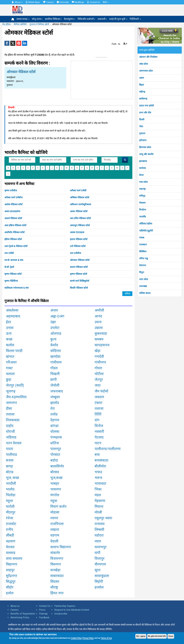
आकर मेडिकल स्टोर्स (79, 211)
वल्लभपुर (101, 547)
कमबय (99, 339)
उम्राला (99, 328)
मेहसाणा (100, 501)
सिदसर (55, 582)
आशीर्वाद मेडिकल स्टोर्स (14, 232)
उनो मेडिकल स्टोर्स (78, 246)
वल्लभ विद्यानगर (61, 547)
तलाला (10, 414)
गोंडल (54, 368)
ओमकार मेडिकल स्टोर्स (80, 260)
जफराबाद (57, 391)
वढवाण (11, 541)
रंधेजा (10, 518)
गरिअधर (11, 362)
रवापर (54, 518)
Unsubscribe (61, 614)
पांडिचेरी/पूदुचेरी (146, 231)
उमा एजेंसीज (75, 253)
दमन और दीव (145, 113)
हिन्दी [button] (106, 2)
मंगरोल (55, 495)
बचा (97, 455)
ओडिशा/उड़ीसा (146, 224)
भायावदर (100, 484)
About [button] (17, 2)
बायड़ (9, 466)
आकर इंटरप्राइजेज (12, 211)
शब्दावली (102, 19)
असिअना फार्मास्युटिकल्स (80, 204)
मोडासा (55, 512)
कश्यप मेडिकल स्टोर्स (79, 267)
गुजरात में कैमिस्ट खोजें (39, 24)
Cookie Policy (76, 638)
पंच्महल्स (56, 437)
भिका (98, 489)
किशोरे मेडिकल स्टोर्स (79, 288)
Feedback (44, 617)
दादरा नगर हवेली (146, 106)
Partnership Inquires (65, 606)
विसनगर (56, 564)
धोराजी (10, 432)
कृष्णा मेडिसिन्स (11, 281)
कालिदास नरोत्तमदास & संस (17, 288)
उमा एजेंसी (9, 253)
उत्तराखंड (143, 286)
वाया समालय (14, 559)
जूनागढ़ (11, 391)
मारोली (10, 507)
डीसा (9, 409)
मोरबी (98, 512)
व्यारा (98, 541)
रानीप (10, 530)
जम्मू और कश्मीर (146, 154)
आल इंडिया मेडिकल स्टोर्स (15, 225)
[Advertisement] (102, 79)
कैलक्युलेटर (70, 19)
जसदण (99, 397)
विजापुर (100, 559)
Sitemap (43, 614)
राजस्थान (143, 245)
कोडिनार (56, 351)
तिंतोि (98, 414)
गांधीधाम (56, 362)
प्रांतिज (55, 443)
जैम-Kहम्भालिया (16, 397)
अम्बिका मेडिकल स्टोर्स (80, 197)
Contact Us (93, 2)
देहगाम (55, 420)
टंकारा (98, 403)
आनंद (98, 316)
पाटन (98, 443)
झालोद (55, 403)
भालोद (10, 489)
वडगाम (55, 535)
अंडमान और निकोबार (148, 57)
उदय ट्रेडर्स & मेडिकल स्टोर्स (16, 246)
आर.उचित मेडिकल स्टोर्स (80, 218)
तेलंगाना (143, 265)
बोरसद (55, 472)
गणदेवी (99, 357)
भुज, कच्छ (12, 478)
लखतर (55, 530)
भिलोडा (11, 495)
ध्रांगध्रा (54, 426)
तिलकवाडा (13, 420)
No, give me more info (157, 636)
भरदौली (11, 484)
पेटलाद (99, 437)
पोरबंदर (55, 455)
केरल (141, 175)
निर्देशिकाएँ (135, 19)
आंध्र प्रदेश (143, 64)
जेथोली (55, 385)
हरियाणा (143, 140)
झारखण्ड (143, 161)
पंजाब (142, 238)
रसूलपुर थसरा (103, 518)
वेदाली (54, 541)
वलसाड (11, 553)
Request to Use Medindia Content (72, 610)
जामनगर (11, 403)
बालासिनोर (57, 466)
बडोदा (54, 460)
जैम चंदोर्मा (101, 391)
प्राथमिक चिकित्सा (53, 19)
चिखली (55, 374)
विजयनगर (57, 559)
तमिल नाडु (144, 258)
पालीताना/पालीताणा (108, 449)
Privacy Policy (88, 638)
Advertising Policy (20, 617)
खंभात (10, 357)
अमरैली (99, 310)
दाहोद (10, 426)
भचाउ (98, 472)
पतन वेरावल (14, 443)
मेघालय (142, 203)
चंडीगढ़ (142, 92)
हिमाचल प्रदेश (145, 147)
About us (15, 606)
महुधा (9, 501)
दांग (97, 420)
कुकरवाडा (101, 334)
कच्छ (9, 339)
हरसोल (99, 587)
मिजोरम (143, 210)
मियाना (99, 507)
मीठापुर (11, 512)
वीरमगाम (100, 564)
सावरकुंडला (102, 576)
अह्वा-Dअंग (57, 316)
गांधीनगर (100, 362)
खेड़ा (97, 351)
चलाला (10, 374)
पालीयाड (11, 455)
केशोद (54, 345)
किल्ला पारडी (14, 351)
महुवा (54, 501)
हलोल (10, 593)
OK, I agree (141, 636)
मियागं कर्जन (58, 507)
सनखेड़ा (55, 570)
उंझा (53, 322)
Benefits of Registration (23, 614)
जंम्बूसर (55, 397)
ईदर (8, 322)
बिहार (142, 85)
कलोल (10, 345)
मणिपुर (142, 196)
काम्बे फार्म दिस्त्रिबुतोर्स (80, 281)
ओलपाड (56, 334)
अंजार (54, 310)
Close (171, 636)
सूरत (98, 570)
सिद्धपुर (11, 582)
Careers (48, 2)
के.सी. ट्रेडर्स (9, 267)
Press (42, 610)
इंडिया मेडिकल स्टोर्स (13, 239)
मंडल (98, 495)
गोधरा (98, 368)
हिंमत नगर (57, 593)
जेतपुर (99, 380)
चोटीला (99, 374)
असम (142, 78)
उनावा (10, 328)
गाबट (9, 368)
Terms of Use (106, 638)
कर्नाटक (142, 168)
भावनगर (56, 489)
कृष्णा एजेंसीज (11, 191)
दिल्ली (142, 120)
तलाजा (99, 409)
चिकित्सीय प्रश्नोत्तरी (86, 19)
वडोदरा (99, 535)
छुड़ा (9, 380)
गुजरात (142, 133)
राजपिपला (57, 524)
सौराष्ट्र (54, 587)
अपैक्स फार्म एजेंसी (78, 191)
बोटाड (10, 472)
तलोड (54, 414)
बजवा (10, 460)
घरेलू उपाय (37, 19)
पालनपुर (56, 449)
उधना (98, 322)
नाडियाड (11, 437)
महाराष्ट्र (142, 189)
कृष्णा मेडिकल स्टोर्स (13, 274)
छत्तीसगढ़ (143, 99)
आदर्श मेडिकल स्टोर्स (13, 218)
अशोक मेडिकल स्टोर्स (13, 204)
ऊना (9, 334)
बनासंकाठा (101, 460)
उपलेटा (55, 328)
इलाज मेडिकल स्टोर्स (79, 239)
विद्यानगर (12, 564)
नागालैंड (143, 217)
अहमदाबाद (13, 316)
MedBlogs (78, 2)
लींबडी (10, 535)
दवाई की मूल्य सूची (118, 19)
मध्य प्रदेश (143, 182)
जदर (98, 385)
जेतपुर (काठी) (15, 385)
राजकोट (11, 524)
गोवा (141, 126)
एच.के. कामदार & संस (14, 260)
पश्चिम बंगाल (145, 293)
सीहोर (10, 587)
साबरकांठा (57, 576)
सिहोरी (99, 582)
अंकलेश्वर (12, 310)
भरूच (98, 478)
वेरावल (10, 547)
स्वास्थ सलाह (23, 19)
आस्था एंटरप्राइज (77, 232)
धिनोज (99, 426)
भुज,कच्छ (56, 478)
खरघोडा (55, 357)
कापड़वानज (102, 345)
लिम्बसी (99, 530)
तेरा (53, 409)
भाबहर (55, 484)
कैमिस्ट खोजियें (20, 24)
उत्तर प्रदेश (144, 279)
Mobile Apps (33, 2)
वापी (97, 553)
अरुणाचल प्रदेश (146, 71)
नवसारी (99, 432)
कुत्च (53, 339)
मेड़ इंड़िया (6, 24)
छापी (53, 380)
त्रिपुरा (142, 272)
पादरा (10, 449)
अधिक (127, 294)
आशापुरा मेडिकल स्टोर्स (80, 225)
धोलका (55, 432)
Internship (63, 2)
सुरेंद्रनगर (12, 576)
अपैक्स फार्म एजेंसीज (14, 197)
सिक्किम (143, 252)
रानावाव (100, 524)
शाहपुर (10, 570)
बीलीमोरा (100, 466)
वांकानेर (55, 553)
